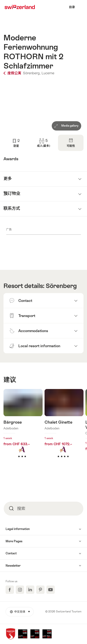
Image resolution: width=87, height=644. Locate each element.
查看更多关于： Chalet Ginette (64, 430)
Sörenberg (61, 286)
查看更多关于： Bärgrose (23, 430)
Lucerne (48, 73)
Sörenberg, (32, 73)
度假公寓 (13, 73)
